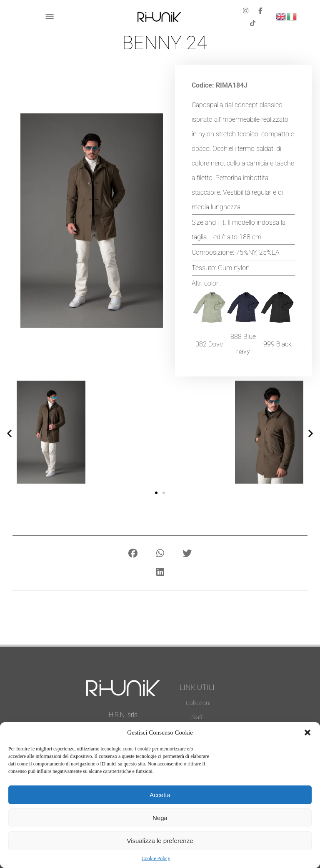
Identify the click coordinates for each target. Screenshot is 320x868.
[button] (307, 733)
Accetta (160, 795)
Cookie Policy (156, 858)
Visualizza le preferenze (160, 841)
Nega (160, 818)
